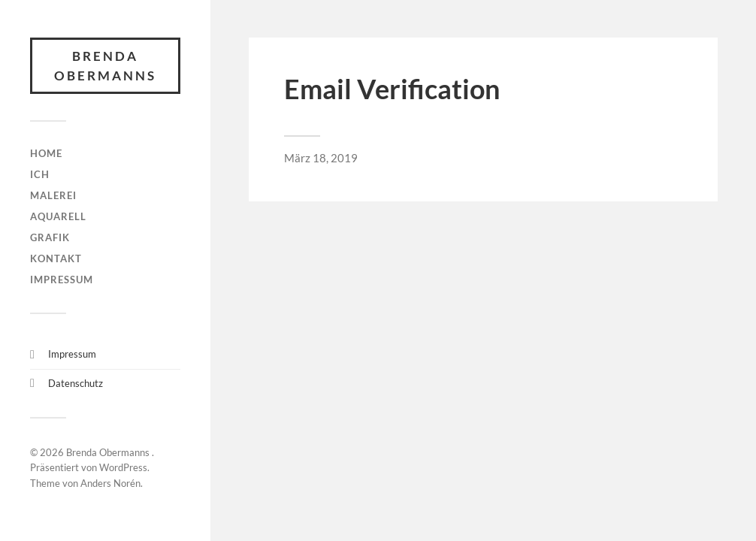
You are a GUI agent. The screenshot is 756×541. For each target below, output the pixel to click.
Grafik (50, 237)
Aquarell (58, 216)
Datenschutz (76, 383)
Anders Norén (110, 483)
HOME (46, 153)
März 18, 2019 (321, 158)
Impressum (62, 280)
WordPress (123, 467)
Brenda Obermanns (105, 66)
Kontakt (56, 258)
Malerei (53, 195)
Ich (40, 174)
